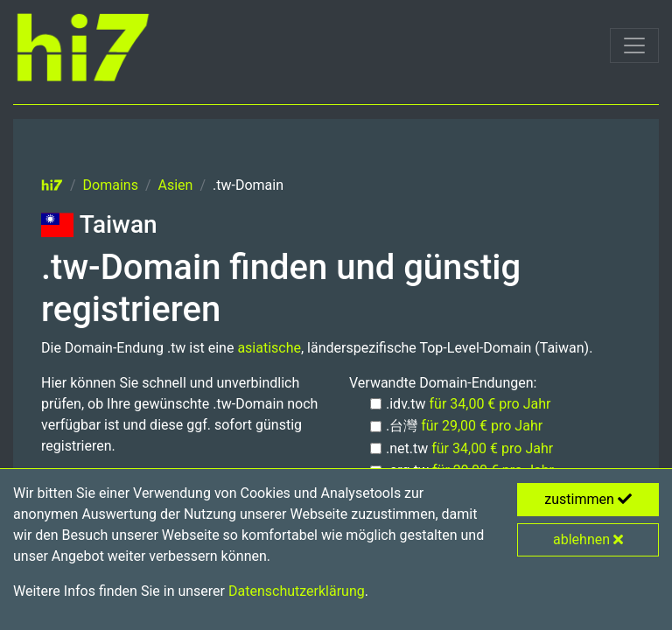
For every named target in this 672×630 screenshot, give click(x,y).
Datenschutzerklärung (297, 591)
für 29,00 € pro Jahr (482, 426)
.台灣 (464, 426)
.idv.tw (468, 404)
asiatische (269, 348)
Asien (176, 185)
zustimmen (588, 499)
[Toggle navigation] (634, 45)
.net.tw (469, 448)
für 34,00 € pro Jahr (490, 404)
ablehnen (588, 539)
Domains (111, 185)
